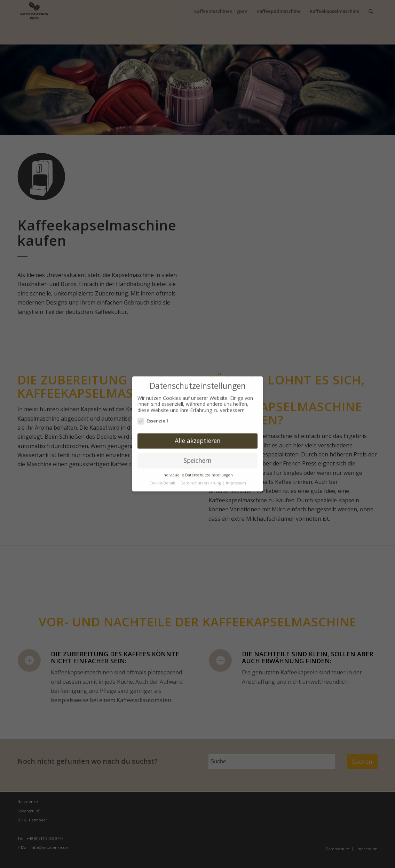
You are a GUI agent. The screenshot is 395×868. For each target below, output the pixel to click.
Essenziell (153, 418)
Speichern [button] (198, 458)
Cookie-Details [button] (163, 480)
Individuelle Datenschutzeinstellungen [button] (198, 472)
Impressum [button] (236, 480)
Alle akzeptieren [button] (198, 438)
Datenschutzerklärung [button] (201, 480)
